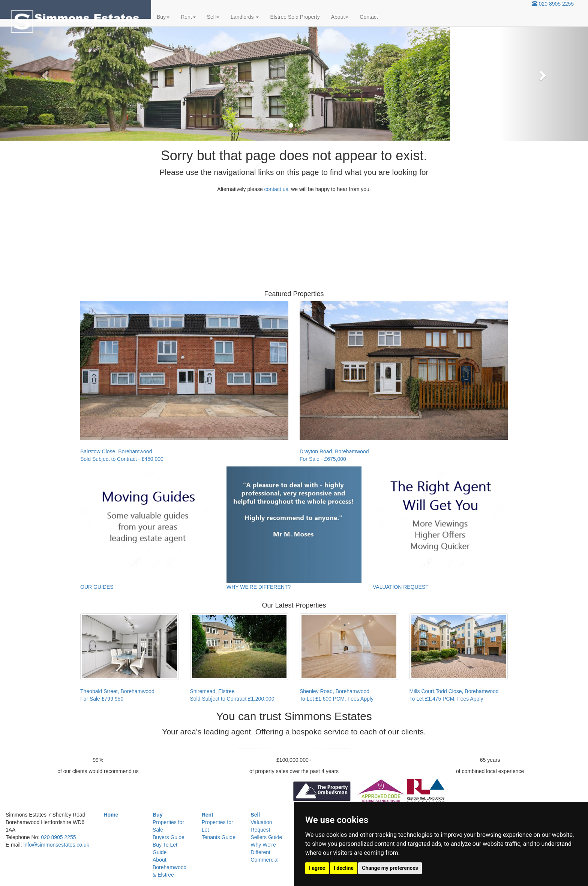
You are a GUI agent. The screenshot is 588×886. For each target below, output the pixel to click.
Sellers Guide (266, 837)
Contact (369, 17)
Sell (213, 17)
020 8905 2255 (556, 4)
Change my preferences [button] (390, 868)
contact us (276, 189)
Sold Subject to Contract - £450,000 (122, 459)
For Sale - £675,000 (323, 459)
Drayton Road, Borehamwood (334, 451)
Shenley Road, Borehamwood (334, 691)
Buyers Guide (169, 837)
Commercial (265, 860)
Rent (188, 17)
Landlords (245, 17)
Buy (163, 17)
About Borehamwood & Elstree (169, 867)
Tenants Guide (219, 837)
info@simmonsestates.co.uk (56, 845)
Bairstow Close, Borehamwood (116, 451)
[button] (44, 73)
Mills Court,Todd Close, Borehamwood (454, 691)
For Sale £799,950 (102, 699)
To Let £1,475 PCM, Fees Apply (446, 699)
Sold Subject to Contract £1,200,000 (232, 699)
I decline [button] (344, 868)
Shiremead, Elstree (212, 691)
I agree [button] (317, 868)
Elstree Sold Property (295, 17)
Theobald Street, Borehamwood (117, 691)
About (340, 17)
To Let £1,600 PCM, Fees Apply (337, 699)
